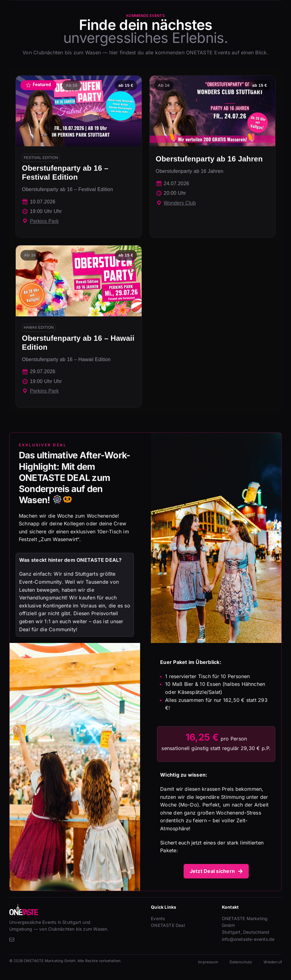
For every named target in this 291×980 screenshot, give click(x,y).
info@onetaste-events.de (248, 939)
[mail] (12, 940)
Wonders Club (180, 203)
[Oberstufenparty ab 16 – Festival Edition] (79, 157)
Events (158, 918)
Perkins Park (44, 221)
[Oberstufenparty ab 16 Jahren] (213, 157)
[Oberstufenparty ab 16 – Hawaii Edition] (79, 326)
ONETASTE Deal (168, 925)
